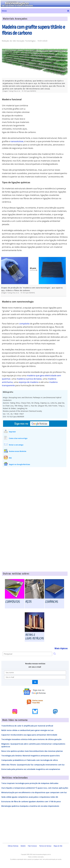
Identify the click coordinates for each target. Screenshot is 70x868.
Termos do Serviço (45, 846)
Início (4, 11)
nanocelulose (17, 141)
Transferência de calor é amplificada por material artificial (27, 726)
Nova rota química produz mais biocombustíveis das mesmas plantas (32, 751)
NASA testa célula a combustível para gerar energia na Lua (27, 730)
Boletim (23, 846)
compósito (24, 324)
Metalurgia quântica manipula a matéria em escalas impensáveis (30, 806)
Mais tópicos (61, 648)
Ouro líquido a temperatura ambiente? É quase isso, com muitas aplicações (35, 788)
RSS (10, 458)
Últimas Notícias (13, 846)
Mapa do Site (58, 846)
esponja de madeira (29, 382)
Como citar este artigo (18, 438)
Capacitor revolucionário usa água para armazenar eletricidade (29, 735)
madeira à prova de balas (29, 379)
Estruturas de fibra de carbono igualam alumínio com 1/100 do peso (31, 801)
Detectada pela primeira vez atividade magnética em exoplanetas (31, 769)
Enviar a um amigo (16, 445)
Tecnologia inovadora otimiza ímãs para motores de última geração (31, 739)
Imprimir (12, 432)
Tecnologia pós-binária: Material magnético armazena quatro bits (31, 756)
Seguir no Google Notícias (19, 464)
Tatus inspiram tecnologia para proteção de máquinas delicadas (30, 783)
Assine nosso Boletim (18, 451)
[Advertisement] (49, 112)
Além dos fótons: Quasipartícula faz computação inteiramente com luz (33, 765)
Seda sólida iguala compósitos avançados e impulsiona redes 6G (30, 797)
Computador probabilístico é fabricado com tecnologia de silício (30, 760)
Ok (35, 682)
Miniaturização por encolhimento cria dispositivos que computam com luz (34, 792)
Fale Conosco (32, 846)
